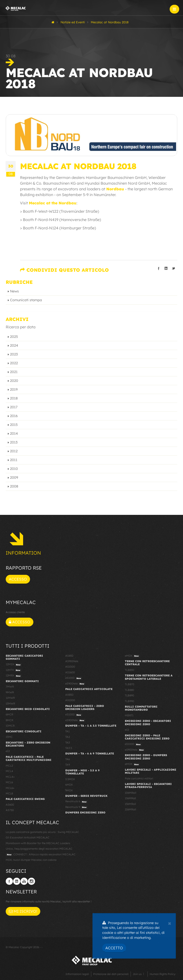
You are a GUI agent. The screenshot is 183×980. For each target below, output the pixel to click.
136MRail (130, 798)
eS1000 (74, 678)
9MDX (69, 790)
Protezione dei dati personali (111, 974)
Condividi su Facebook (159, 268)
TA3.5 (69, 748)
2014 (14, 433)
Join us (137, 974)
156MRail (130, 804)
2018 (14, 398)
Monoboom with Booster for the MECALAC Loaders (38, 843)
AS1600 (70, 672)
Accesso (18, 579)
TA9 (68, 765)
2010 (14, 469)
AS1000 (70, 667)
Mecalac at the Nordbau (53, 203)
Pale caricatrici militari (139, 778)
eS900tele (75, 684)
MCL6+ (10, 788)
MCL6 (9, 782)
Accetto (114, 948)
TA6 (68, 759)
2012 (14, 451)
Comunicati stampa (26, 300)
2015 (14, 425)
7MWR (10, 687)
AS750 (10, 810)
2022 (14, 363)
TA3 (68, 743)
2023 (14, 354)
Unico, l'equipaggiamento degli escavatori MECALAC (39, 849)
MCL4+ (10, 777)
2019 (14, 389)
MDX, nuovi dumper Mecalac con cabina (31, 860)
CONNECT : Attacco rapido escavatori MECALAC (41, 855)
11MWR (10, 698)
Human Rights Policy (163, 974)
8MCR (9, 720)
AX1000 (70, 700)
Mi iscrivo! (23, 911)
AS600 (10, 805)
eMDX (132, 656)
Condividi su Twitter (173, 268)
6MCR (9, 714)
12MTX (14, 670)
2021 (14, 372)
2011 (14, 460)
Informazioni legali (77, 974)
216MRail (130, 809)
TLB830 (130, 670)
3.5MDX (70, 779)
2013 (14, 442)
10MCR (10, 726)
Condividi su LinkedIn (166, 268)
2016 (14, 416)
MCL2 (9, 766)
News (14, 291)
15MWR (10, 704)
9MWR (10, 692)
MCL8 (9, 793)
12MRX (14, 676)
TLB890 (130, 695)
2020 (14, 381)
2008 (14, 486)
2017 (14, 407)
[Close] (170, 923)
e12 (8, 751)
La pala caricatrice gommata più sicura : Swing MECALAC (42, 832)
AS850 (69, 656)
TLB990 (130, 701)
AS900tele (72, 661)
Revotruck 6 (76, 802)
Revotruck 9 (76, 807)
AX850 (69, 695)
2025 (14, 337)
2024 (14, 345)
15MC (9, 737)
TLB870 (130, 684)
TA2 (68, 737)
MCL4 (9, 771)
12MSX (14, 665)
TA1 (67, 731)
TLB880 (130, 690)
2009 (14, 478)
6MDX (69, 785)
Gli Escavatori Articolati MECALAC (28, 837)
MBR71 (129, 715)
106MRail (131, 793)
